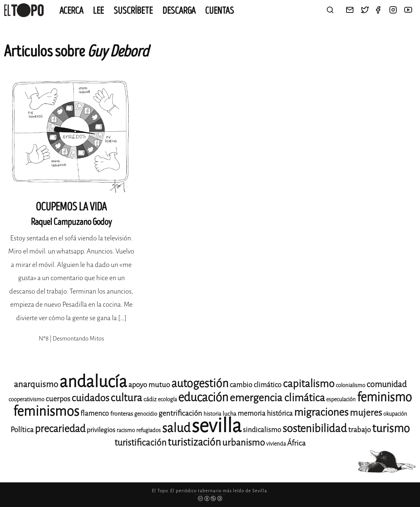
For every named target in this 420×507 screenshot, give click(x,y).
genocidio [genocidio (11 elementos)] (146, 414)
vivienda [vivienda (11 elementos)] (276, 444)
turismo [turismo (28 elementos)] (391, 428)
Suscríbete (133, 11)
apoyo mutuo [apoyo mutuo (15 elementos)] (149, 385)
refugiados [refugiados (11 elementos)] (148, 430)
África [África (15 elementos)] (296, 443)
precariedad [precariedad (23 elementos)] (60, 429)
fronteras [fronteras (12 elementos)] (122, 414)
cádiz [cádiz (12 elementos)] (150, 399)
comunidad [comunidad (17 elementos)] (387, 384)
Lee (98, 11)
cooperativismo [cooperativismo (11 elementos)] (26, 399)
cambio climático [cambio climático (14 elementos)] (256, 385)
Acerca (71, 11)
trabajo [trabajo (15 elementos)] (359, 430)
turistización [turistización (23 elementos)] (194, 442)
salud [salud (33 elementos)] (176, 428)
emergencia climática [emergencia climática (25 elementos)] (277, 398)
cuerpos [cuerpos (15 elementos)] (58, 399)
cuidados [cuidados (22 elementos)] (90, 398)
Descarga (179, 11)
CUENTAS (220, 11)
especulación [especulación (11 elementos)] (341, 399)
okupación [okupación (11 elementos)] (395, 414)
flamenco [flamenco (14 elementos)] (95, 413)
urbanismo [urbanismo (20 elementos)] (243, 442)
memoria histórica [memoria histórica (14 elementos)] (265, 413)
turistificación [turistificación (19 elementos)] (140, 443)
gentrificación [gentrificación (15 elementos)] (180, 413)
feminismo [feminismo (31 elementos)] (384, 397)
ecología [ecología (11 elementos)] (167, 399)
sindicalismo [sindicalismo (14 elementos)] (262, 430)
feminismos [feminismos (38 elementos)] (46, 411)
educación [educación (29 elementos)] (203, 397)
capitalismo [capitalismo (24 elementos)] (309, 384)
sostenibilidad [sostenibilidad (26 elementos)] (315, 429)
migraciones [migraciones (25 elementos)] (321, 412)
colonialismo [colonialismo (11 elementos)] (350, 385)
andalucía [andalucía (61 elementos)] (93, 382)
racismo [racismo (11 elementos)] (126, 430)
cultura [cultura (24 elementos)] (126, 398)
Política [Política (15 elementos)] (22, 430)
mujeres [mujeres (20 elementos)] (366, 413)
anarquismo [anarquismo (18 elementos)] (36, 384)
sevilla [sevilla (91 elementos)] (217, 426)
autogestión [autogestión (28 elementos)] (200, 383)
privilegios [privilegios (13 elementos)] (101, 430)
